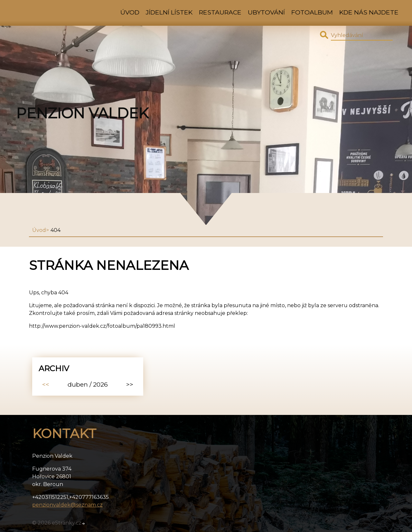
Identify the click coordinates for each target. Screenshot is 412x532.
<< (46, 384)
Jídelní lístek (169, 12)
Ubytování (266, 12)
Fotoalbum (312, 12)
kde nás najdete (369, 12)
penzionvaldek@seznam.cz (67, 505)
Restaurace (220, 12)
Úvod (130, 12)
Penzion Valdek (82, 113)
